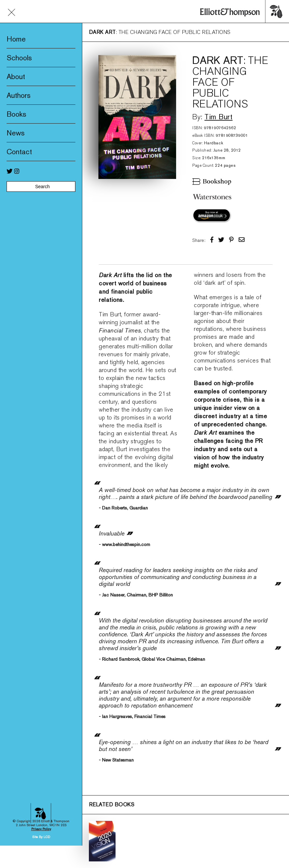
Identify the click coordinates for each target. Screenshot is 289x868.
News (16, 133)
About (16, 76)
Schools (19, 58)
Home (16, 39)
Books (16, 114)
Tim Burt (218, 117)
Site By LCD (41, 741)
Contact (19, 152)
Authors (19, 95)
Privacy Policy (41, 733)
